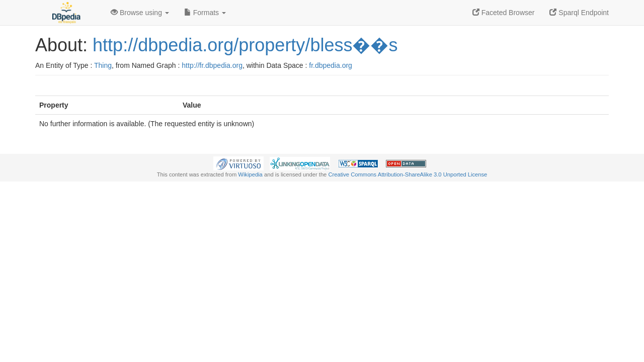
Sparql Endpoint (579, 13)
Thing (103, 65)
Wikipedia (250, 174)
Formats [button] (205, 13)
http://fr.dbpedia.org (212, 65)
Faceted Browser (504, 13)
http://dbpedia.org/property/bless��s (245, 45)
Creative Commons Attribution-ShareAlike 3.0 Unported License (408, 174)
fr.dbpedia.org (331, 65)
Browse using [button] (140, 13)
